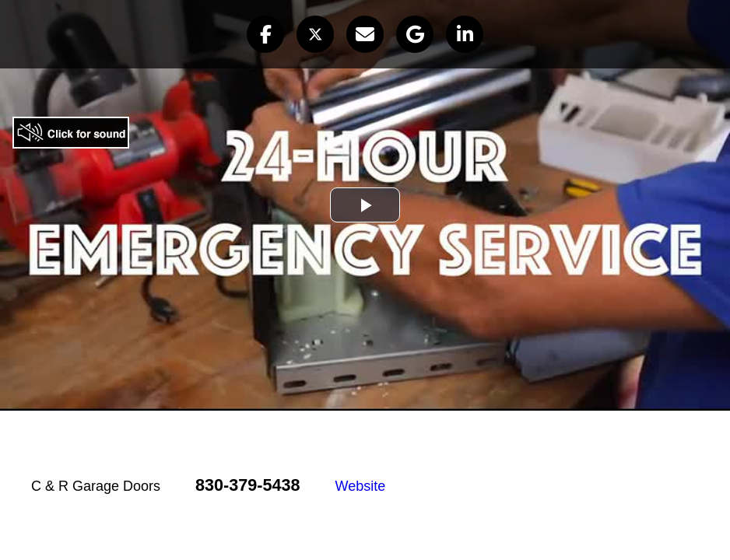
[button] (265, 34)
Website (361, 486)
